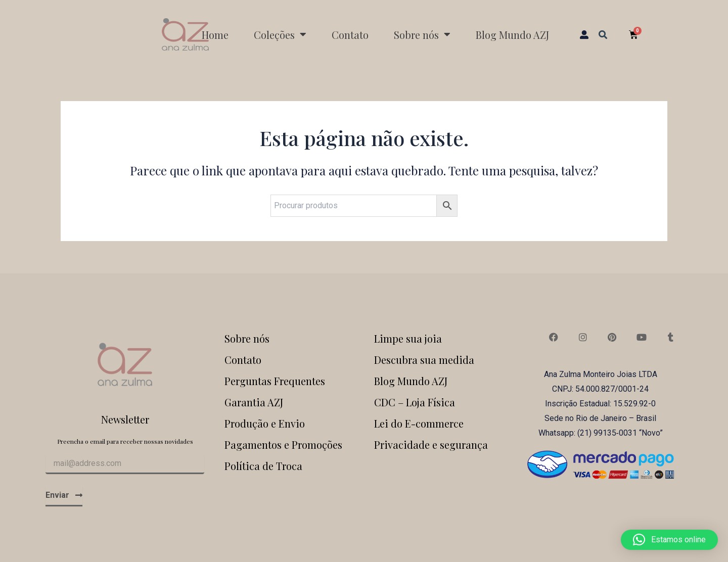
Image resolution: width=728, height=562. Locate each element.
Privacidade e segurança (431, 444)
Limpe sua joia (408, 338)
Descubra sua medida (424, 360)
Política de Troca (263, 466)
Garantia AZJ (254, 402)
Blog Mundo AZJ (512, 35)
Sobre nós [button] (422, 34)
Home (215, 35)
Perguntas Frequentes (275, 381)
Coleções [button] (280, 34)
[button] (603, 34)
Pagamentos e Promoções (283, 444)
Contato (350, 35)
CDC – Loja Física (415, 402)
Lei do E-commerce (419, 423)
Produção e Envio (265, 423)
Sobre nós (247, 338)
